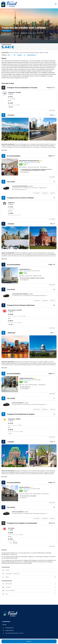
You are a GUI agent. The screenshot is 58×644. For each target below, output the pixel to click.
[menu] (56, 4)
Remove (53, 193)
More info (4, 150)
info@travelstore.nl (10, 630)
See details (52, 110)
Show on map (27, 162)
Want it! (29, 641)
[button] (5, 129)
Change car (45, 193)
